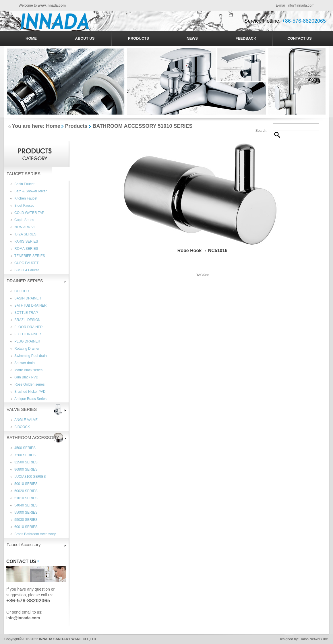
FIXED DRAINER (28, 334)
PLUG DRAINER (27, 341)
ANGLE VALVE (26, 420)
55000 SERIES (26, 513)
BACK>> (203, 275)
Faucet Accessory (24, 545)
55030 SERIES (26, 520)
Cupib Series (24, 220)
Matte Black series (28, 370)
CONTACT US (299, 38)
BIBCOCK (22, 427)
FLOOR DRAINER (29, 327)
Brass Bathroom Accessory (35, 534)
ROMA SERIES (26, 249)
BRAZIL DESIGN (27, 320)
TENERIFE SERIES (30, 256)
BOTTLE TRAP (26, 313)
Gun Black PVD (26, 377)
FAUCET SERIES (24, 174)
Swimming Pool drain (31, 356)
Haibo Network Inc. (314, 639)
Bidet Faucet (24, 206)
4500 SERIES (25, 448)
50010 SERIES (26, 484)
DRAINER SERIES (25, 281)
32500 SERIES (26, 462)
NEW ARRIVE (25, 227)
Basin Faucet (24, 184)
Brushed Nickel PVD (30, 392)
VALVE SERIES (22, 409)
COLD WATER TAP (29, 213)
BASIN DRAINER (28, 298)
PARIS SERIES (26, 241)
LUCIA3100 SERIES (30, 477)
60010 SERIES (26, 527)
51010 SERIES (26, 498)
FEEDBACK (246, 38)
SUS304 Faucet (27, 270)
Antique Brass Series (30, 399)
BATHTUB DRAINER (30, 305)
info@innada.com (301, 5)
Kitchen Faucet (26, 198)
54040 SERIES (26, 505)
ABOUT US (85, 38)
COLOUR (22, 291)
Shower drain (25, 363)
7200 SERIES (25, 455)
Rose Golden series (29, 384)
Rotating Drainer (27, 349)
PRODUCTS (139, 38)
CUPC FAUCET (27, 263)
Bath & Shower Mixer (31, 191)
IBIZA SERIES (25, 234)
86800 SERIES (26, 469)
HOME (31, 38)
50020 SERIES (26, 491)
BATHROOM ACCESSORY (33, 437)
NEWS (192, 38)
